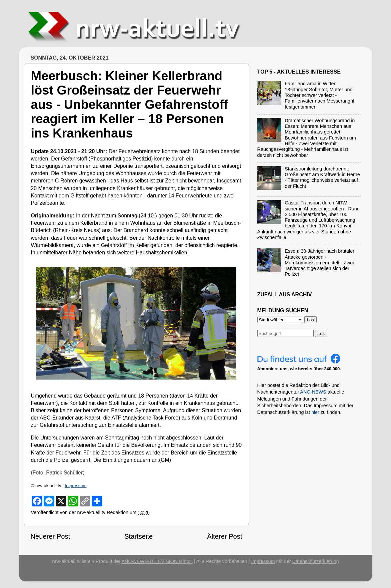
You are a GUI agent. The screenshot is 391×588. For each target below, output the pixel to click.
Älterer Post (224, 536)
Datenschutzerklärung (316, 561)
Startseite (138, 536)
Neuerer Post (50, 536)
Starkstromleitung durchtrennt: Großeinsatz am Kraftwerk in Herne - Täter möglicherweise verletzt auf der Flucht (322, 177)
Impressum (75, 486)
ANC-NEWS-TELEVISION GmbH (157, 561)
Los (321, 333)
